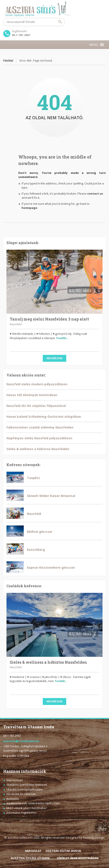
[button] (94, 45)
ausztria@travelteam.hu (21, 741)
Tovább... (62, 338)
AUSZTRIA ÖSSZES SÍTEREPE (30, 858)
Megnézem (54, 358)
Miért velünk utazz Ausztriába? (27, 808)
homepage (29, 208)
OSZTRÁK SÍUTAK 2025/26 (63, 851)
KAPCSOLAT (33, 851)
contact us (95, 194)
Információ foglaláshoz (22, 812)
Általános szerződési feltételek (27, 785)
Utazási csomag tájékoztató (25, 789)
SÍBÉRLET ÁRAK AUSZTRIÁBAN (78, 858)
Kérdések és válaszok (21, 794)
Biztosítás (13, 799)
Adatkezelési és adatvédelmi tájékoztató (33, 803)
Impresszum (15, 780)
